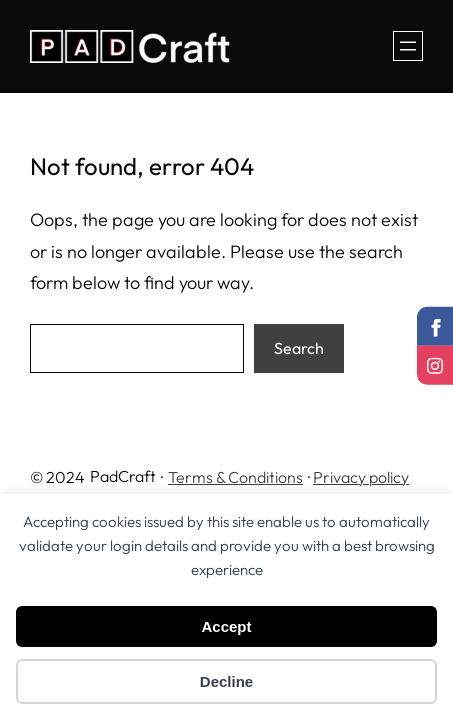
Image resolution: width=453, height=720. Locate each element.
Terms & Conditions (235, 477)
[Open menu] (408, 46)
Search (299, 348)
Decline (226, 681)
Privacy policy (361, 477)
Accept (226, 626)
